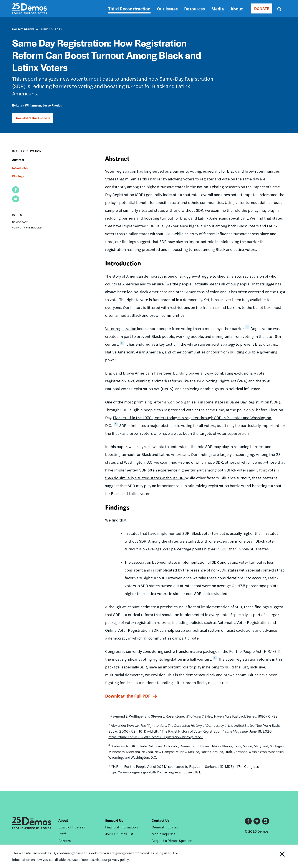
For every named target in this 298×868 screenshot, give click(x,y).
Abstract (18, 160)
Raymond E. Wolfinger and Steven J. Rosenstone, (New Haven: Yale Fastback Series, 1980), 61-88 (194, 716)
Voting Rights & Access (27, 227)
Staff (62, 834)
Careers (65, 841)
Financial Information (121, 827)
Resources (195, 9)
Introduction (21, 168)
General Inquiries (165, 827)
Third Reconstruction (129, 9)
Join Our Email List (119, 834)
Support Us (114, 820)
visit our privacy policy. (113, 859)
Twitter (257, 821)
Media (218, 9)
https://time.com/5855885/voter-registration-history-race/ (156, 737)
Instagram (266, 821)
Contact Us (161, 820)
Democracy (20, 222)
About (237, 9)
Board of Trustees (72, 827)
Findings (18, 176)
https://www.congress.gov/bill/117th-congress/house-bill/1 (154, 772)
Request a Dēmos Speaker (172, 841)
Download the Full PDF (33, 118)
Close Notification (277, 856)
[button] (16, 190)
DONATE (262, 8)
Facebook (248, 821)
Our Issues (167, 9)
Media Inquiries (163, 834)
